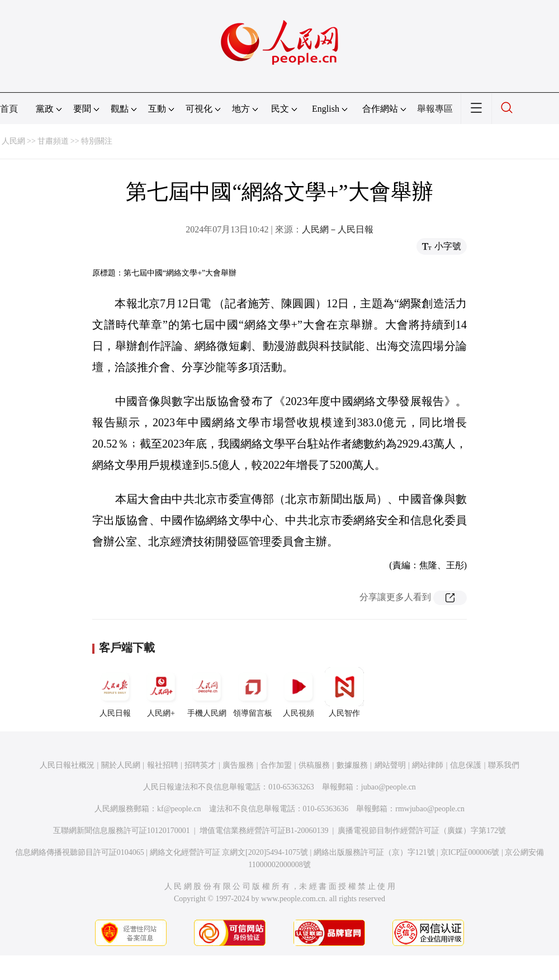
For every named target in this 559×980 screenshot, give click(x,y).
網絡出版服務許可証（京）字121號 (374, 852)
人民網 (13, 141)
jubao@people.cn (389, 787)
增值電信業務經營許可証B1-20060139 (264, 831)
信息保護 (466, 765)
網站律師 (428, 765)
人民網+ (161, 692)
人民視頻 (299, 692)
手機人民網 (207, 692)
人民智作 (344, 692)
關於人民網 (121, 765)
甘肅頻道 (53, 141)
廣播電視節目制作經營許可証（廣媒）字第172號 (422, 831)
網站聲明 (390, 765)
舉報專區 (435, 109)
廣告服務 (238, 765)
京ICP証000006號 (470, 852)
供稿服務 (314, 765)
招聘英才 (200, 765)
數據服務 (352, 765)
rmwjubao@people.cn (430, 809)
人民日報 (115, 692)
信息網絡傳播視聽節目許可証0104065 (80, 852)
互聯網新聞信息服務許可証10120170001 (122, 831)
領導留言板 (253, 692)
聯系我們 (504, 765)
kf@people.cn (179, 809)
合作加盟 (276, 765)
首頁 (9, 109)
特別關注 (97, 141)
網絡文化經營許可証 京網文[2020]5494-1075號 (229, 852)
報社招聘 (163, 765)
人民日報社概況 (67, 765)
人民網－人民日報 (338, 229)
